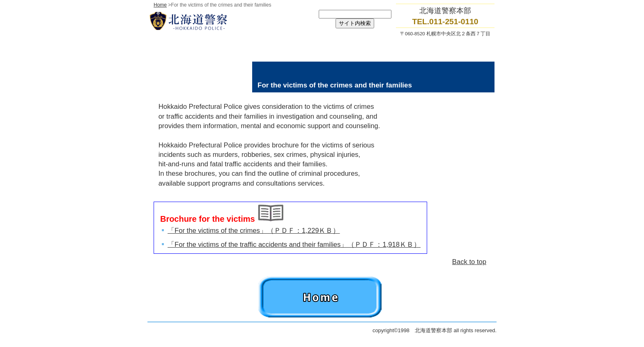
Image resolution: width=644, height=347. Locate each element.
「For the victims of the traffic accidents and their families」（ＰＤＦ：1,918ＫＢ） (294, 245)
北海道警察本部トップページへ (232, 21)
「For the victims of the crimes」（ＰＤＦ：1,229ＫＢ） (254, 231)
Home (160, 5)
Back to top (469, 262)
